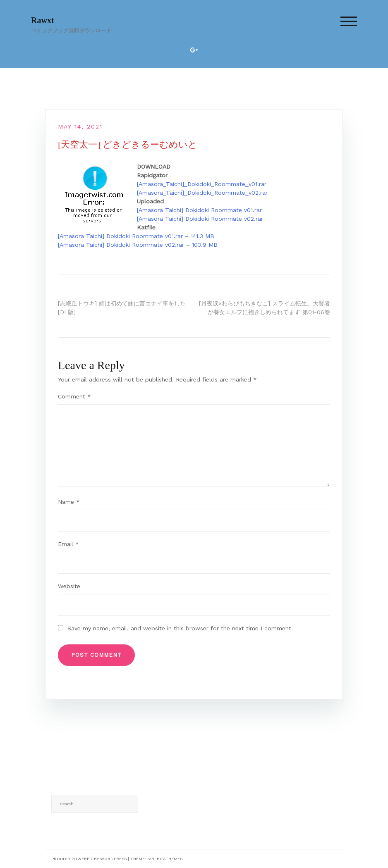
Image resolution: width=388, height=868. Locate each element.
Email (68, 544)
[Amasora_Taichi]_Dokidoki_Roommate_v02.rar (202, 193)
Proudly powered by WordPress (89, 859)
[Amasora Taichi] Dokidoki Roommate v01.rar (199, 210)
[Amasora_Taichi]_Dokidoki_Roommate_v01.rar (202, 184)
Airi (151, 859)
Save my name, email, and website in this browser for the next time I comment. (180, 628)
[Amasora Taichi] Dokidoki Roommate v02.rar (200, 219)
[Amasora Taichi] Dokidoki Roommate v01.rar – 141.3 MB (136, 236)
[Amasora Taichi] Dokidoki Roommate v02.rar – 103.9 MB (138, 245)
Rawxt (43, 20)
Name (69, 502)
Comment (74, 396)
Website (69, 586)
